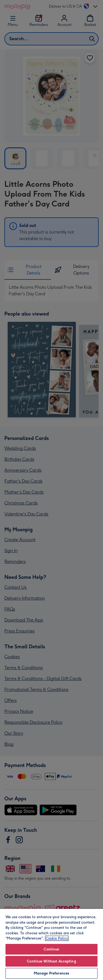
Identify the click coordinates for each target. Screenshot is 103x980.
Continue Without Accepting (51, 961)
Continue (51, 949)
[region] (51, 944)
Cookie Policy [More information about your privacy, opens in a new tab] (57, 938)
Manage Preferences (51, 973)
